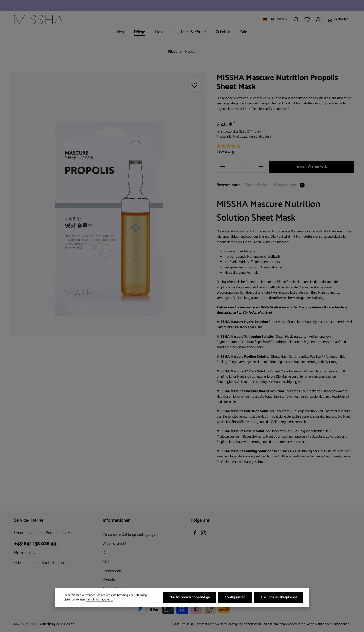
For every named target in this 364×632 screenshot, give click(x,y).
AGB (106, 562)
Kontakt (109, 580)
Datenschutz (113, 553)
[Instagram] (203, 535)
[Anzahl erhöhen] (261, 167)
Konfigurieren (235, 605)
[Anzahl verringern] (223, 167)
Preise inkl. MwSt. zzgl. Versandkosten (244, 137)
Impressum (112, 571)
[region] (108, 204)
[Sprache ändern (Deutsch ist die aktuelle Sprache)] (276, 19)
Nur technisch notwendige (190, 605)
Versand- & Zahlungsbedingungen (130, 535)
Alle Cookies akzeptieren (279, 605)
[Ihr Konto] (318, 19)
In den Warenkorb (311, 167)
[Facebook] (195, 535)
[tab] (229, 185)
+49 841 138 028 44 (35, 544)
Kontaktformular (55, 563)
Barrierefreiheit (115, 589)
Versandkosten (250, 624)
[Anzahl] (242, 167)
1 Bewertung (225, 152)
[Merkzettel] (307, 19)
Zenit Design (65, 624)
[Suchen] (296, 19)
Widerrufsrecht (115, 544)
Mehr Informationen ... (99, 607)
